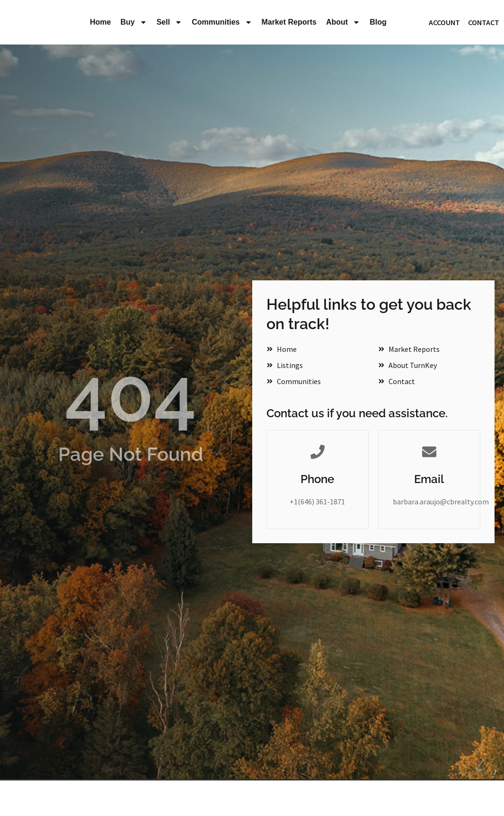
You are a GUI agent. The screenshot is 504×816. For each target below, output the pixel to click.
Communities (222, 22)
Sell (169, 22)
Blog (378, 22)
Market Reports (289, 22)
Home (100, 22)
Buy (133, 22)
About (343, 22)
